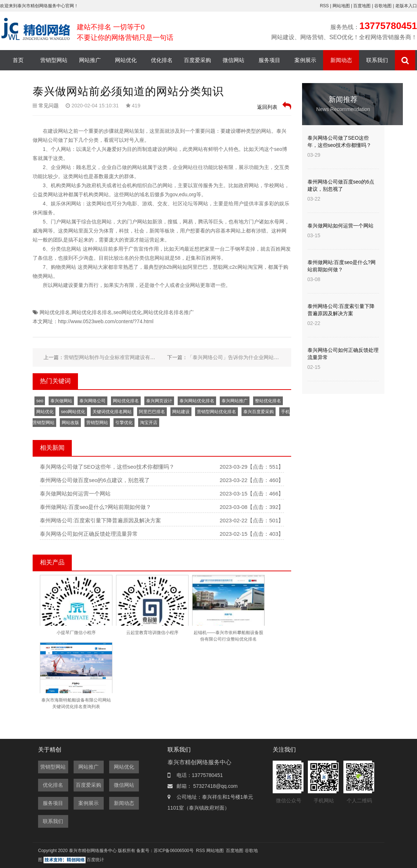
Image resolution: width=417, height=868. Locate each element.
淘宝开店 (149, 423)
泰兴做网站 (61, 401)
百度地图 (362, 6)
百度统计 (95, 860)
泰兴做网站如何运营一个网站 (75, 493)
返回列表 (274, 106)
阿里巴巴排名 (152, 412)
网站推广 (90, 60)
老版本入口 (406, 6)
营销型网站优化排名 (216, 412)
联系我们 (377, 60)
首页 (18, 60)
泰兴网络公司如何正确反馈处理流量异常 (89, 534)
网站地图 (342, 6)
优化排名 (162, 60)
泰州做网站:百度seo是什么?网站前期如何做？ (96, 507)
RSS (324, 6)
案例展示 (305, 60)
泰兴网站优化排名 (197, 401)
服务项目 (269, 60)
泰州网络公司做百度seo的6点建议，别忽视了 (95, 480)
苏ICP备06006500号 (174, 851)
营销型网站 (54, 60)
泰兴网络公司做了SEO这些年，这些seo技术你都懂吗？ (107, 467)
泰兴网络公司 (92, 401)
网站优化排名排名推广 (169, 312)
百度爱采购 (197, 60)
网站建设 (181, 412)
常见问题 (49, 106)
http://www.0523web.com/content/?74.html (106, 321)
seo (40, 401)
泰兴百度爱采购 (259, 412)
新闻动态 (341, 60)
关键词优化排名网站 (112, 412)
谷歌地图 (383, 6)
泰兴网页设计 (159, 401)
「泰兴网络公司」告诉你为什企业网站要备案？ (241, 357)
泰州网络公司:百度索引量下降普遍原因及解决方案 (100, 520)
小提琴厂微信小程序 (76, 633)
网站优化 (126, 60)
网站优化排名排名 (92, 312)
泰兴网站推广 (235, 401)
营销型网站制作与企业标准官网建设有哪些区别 (117, 357)
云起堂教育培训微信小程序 (152, 633)
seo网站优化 (128, 312)
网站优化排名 (55, 312)
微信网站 (234, 60)
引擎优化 (124, 423)
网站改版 (70, 423)
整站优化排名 (268, 401)
